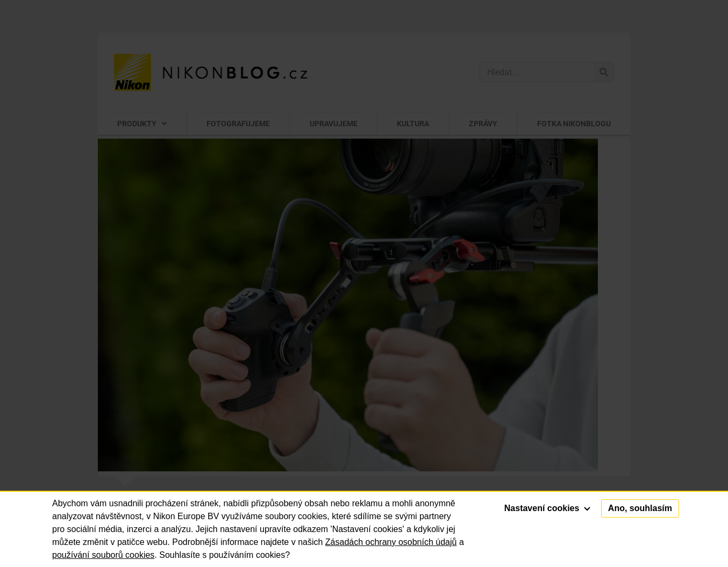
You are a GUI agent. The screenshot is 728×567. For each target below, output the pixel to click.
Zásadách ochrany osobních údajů (391, 542)
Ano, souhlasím (640, 508)
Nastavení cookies (547, 508)
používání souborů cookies (103, 555)
